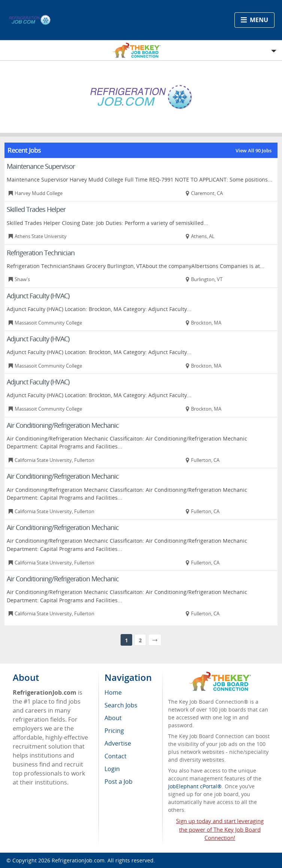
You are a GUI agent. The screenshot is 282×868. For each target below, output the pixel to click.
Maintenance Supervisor (41, 166)
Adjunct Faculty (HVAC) (38, 296)
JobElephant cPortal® (195, 786)
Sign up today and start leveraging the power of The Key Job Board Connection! (220, 829)
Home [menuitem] (113, 692)
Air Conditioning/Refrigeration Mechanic (63, 425)
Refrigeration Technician (41, 253)
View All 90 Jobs (254, 150)
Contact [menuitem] (116, 756)
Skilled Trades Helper (36, 209)
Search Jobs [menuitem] (121, 705)
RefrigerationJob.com (78, 860)
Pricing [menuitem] (114, 731)
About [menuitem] (113, 718)
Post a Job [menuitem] (119, 782)
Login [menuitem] (112, 769)
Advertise (118, 743)
